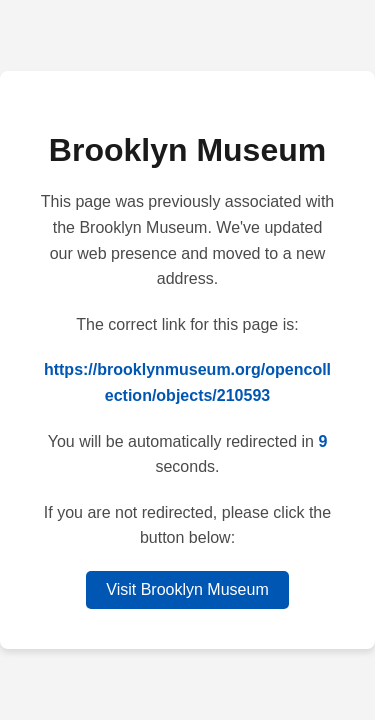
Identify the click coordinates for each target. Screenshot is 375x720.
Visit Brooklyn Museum (187, 589)
